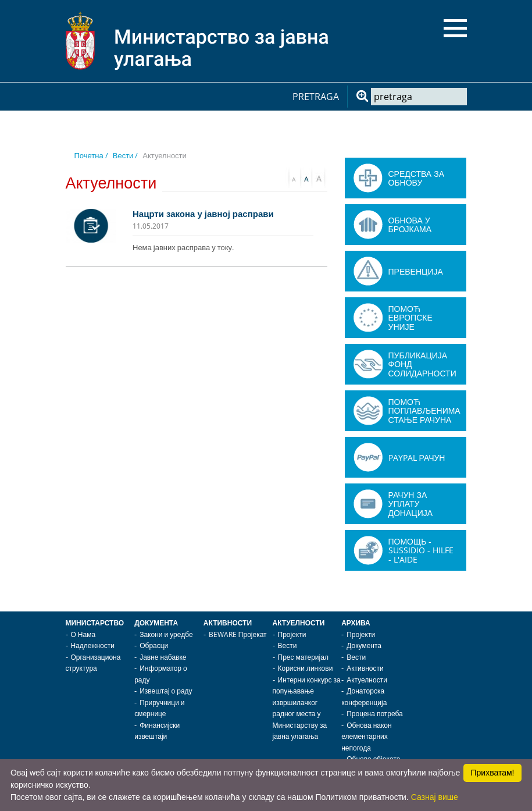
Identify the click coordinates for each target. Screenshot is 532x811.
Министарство (95, 623)
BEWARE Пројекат (238, 634)
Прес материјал (303, 657)
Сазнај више (435, 797)
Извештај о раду (166, 691)
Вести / (126, 155)
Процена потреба (375, 714)
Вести (288, 645)
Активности (228, 623)
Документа (156, 623)
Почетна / (91, 155)
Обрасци (154, 645)
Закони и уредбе (166, 634)
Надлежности (93, 645)
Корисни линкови (306, 668)
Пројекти (292, 634)
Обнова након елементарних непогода (366, 737)
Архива (356, 623)
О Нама (83, 634)
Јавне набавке (163, 657)
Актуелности (299, 623)
